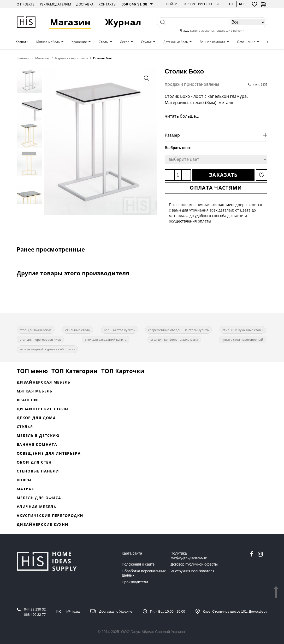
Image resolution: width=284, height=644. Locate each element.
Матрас (25, 489)
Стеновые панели (38, 471)
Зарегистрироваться (201, 4)
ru (241, 4)
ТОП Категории (75, 371)
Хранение (79, 42)
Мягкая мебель (48, 42)
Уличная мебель (36, 507)
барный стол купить (119, 330)
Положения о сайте (138, 564)
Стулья (146, 42)
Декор (125, 42)
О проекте (26, 4)
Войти (172, 4)
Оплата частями (216, 188)
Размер (172, 135)
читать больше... (182, 116)
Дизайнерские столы (43, 409)
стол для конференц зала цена (174, 340)
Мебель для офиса (39, 498)
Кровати (22, 42)
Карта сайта (132, 553)
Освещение (246, 42)
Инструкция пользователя (193, 571)
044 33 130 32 (35, 609)
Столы (103, 42)
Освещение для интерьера (49, 453)
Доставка (85, 4)
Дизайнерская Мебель (44, 382)
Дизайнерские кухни (43, 524)
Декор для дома (36, 418)
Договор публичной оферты (194, 564)
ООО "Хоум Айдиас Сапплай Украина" (154, 632)
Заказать (223, 175)
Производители (135, 582)
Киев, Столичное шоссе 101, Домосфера (235, 611)
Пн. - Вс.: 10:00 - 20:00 (168, 611)
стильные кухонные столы (243, 330)
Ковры (24, 480)
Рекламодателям (56, 4)
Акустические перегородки (50, 515)
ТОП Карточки (123, 371)
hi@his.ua (72, 611)
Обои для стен (34, 462)
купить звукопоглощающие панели (217, 30)
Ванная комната (212, 42)
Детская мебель (176, 42)
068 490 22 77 (35, 615)
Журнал (123, 22)
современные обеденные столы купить (178, 330)
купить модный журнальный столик (47, 349)
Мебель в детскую (38, 435)
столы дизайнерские (36, 330)
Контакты (107, 4)
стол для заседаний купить (106, 340)
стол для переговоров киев (40, 340)
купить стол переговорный (242, 340)
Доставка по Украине (116, 611)
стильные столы (78, 330)
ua (231, 4)
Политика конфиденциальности (189, 555)
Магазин (70, 22)
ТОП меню (32, 371)
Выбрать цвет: (178, 148)
